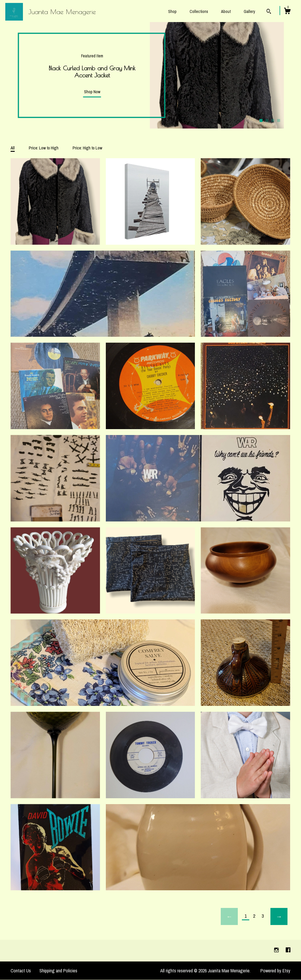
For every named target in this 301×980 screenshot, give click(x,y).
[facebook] (288, 950)
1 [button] (261, 120)
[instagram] (277, 950)
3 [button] (273, 120)
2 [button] (267, 120)
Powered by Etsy (275, 971)
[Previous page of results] (229, 916)
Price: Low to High (44, 148)
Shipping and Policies (58, 971)
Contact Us (21, 971)
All (13, 148)
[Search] (269, 12)
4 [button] (279, 120)
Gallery (249, 11)
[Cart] (287, 12)
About (226, 11)
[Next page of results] (279, 916)
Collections (199, 11)
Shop (172, 11)
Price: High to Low (87, 148)
